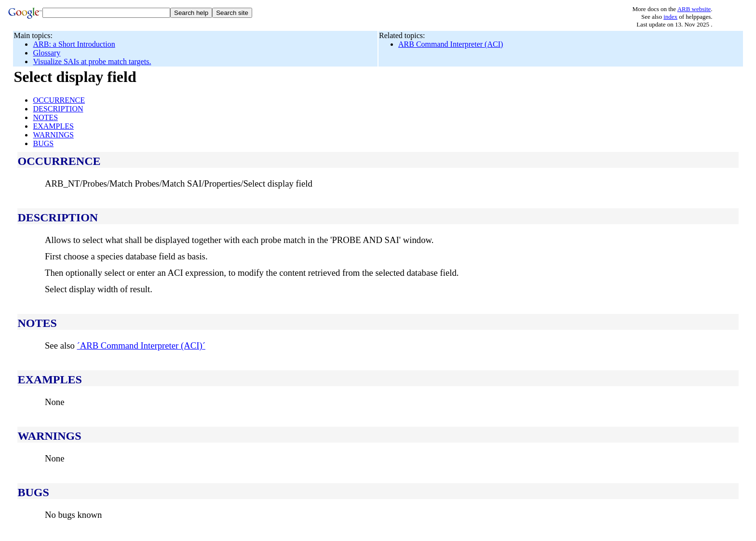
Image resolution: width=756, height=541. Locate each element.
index (670, 17)
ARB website (694, 9)
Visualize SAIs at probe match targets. (92, 61)
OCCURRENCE (59, 100)
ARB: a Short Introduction (74, 44)
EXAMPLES (53, 126)
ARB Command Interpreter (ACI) (451, 44)
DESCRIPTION (58, 109)
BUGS (43, 143)
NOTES (45, 117)
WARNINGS (53, 135)
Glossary (47, 53)
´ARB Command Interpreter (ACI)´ (141, 345)
